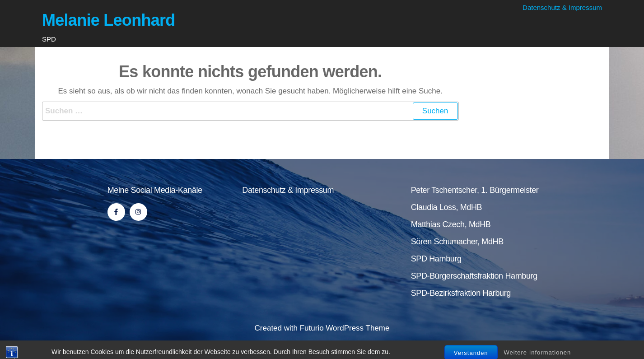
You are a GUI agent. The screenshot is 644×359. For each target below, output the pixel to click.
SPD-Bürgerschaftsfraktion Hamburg (474, 276)
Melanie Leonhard (109, 20)
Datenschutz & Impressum (562, 7)
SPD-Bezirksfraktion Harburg (461, 293)
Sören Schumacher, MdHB (457, 242)
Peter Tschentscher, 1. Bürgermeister (475, 190)
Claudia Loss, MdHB (447, 207)
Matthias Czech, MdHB (451, 224)
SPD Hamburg (436, 259)
